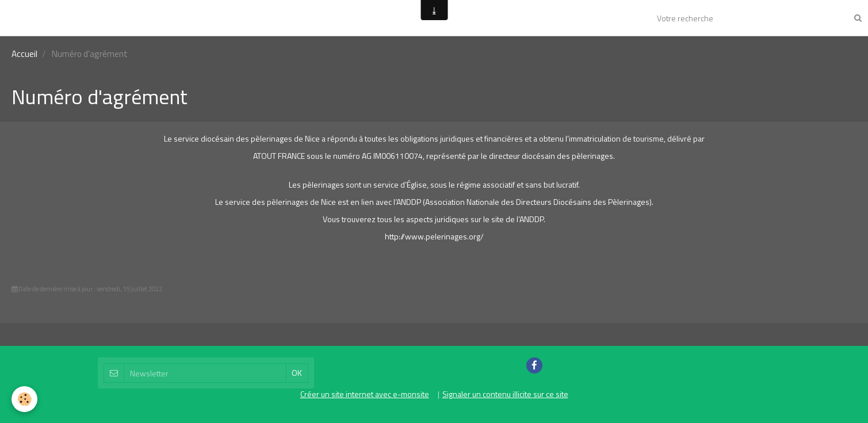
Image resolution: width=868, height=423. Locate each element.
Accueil (24, 54)
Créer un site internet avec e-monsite (365, 394)
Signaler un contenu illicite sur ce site (505, 394)
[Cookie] (24, 399)
